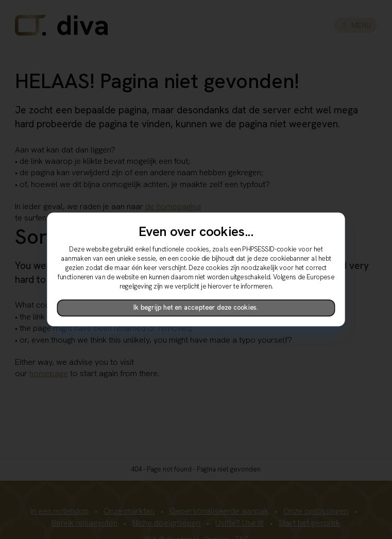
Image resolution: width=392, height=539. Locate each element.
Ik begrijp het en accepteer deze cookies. (196, 308)
